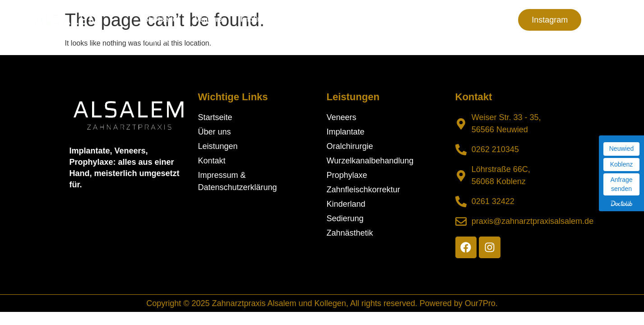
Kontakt (158, 40)
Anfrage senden (621, 184)
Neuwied (621, 149)
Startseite (160, 19)
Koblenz (622, 164)
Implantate (259, 19)
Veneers (209, 19)
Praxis (441, 19)
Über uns (316, 19)
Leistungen (381, 19)
